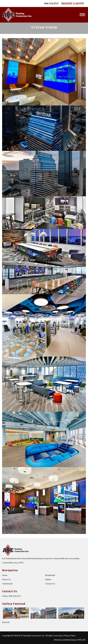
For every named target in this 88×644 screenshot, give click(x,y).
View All (6, 622)
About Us (6, 579)
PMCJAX (82, 640)
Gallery (48, 579)
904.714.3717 (51, 3)
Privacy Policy (70, 636)
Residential (50, 575)
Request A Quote (73, 3)
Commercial (7, 584)
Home (5, 575)
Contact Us (50, 584)
